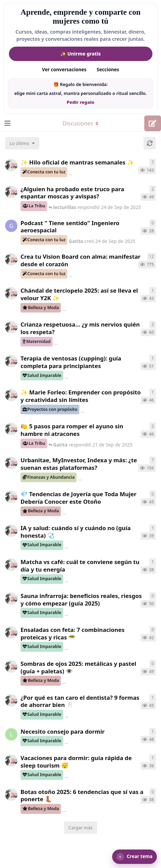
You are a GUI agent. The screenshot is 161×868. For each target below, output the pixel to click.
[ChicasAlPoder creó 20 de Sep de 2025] (11, 361)
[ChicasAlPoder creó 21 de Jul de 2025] (11, 327)
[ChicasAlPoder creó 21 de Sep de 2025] (11, 429)
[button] (135, 857)
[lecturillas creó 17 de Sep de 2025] (11, 734)
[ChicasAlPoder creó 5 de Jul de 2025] (11, 259)
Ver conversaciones (64, 70)
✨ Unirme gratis (80, 54)
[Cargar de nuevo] (150, 143)
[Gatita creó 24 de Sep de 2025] (11, 226)
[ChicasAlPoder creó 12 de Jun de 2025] (11, 165)
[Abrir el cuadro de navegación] (7, 123)
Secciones (108, 70)
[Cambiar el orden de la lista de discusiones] (22, 143)
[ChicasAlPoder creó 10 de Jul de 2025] (11, 463)
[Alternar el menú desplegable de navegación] (81, 123)
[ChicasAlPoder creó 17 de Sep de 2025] (11, 192)
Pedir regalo (80, 102)
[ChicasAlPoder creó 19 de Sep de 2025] (11, 531)
